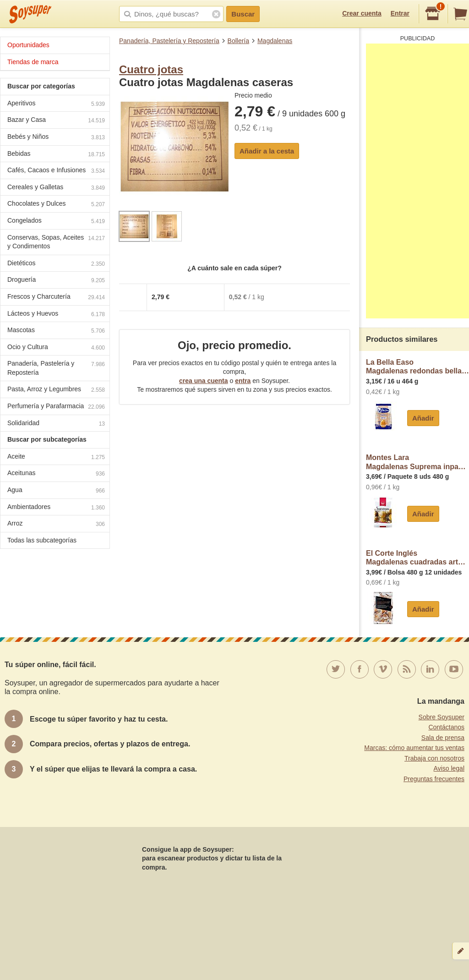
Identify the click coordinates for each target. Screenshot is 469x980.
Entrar (400, 13)
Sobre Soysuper (442, 717)
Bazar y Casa (56, 121)
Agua (56, 491)
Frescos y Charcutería (56, 298)
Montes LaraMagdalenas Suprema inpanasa (417, 462)
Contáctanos (446, 727)
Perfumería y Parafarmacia (56, 407)
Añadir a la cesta (267, 151)
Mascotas (56, 331)
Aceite (56, 457)
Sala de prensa (443, 738)
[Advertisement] (417, 181)
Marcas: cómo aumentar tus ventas (414, 748)
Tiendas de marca (33, 62)
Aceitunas (56, 474)
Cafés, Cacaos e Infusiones (56, 171)
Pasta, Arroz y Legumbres (56, 390)
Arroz (56, 524)
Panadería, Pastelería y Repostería (169, 41)
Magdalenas (275, 41)
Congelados (56, 222)
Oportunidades (28, 45)
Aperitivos (56, 104)
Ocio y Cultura (56, 348)
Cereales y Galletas (56, 188)
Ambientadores (56, 508)
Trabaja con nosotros (434, 758)
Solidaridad (56, 424)
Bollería (238, 41)
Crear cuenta (362, 13)
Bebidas (56, 155)
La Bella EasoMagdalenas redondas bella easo (417, 367)
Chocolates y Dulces (56, 205)
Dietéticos (56, 264)
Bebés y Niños (56, 138)
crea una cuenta (204, 381)
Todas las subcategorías (42, 540)
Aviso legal (449, 768)
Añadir (423, 418)
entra (243, 381)
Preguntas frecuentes (434, 779)
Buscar (243, 14)
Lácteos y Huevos (56, 315)
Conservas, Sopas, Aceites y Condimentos (56, 242)
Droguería (56, 281)
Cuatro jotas (151, 69)
